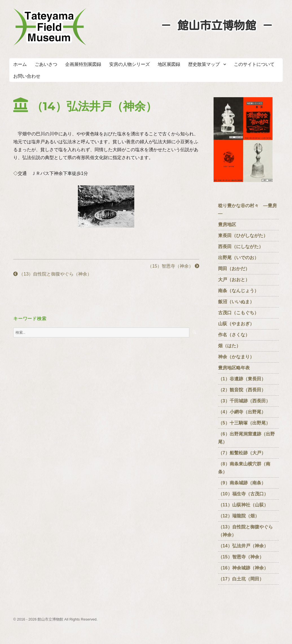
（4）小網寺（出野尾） (242, 412)
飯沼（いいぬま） (236, 302)
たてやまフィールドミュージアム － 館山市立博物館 (50, 27)
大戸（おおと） (234, 280)
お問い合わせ (27, 76)
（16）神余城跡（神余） (243, 568)
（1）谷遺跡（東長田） (242, 379)
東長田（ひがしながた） (243, 236)
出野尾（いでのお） (238, 258)
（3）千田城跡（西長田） (244, 401)
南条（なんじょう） (238, 291)
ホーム (20, 64)
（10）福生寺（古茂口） (243, 494)
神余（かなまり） (236, 357)
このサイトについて (254, 64)
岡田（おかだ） (234, 269)
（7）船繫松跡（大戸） (242, 453)
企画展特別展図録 (83, 64)
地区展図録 (169, 64)
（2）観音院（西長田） (242, 390)
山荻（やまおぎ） (236, 324)
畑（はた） (229, 346)
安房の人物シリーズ (129, 64)
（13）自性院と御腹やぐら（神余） (55, 274)
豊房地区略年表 (234, 368)
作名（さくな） (236, 335)
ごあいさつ (46, 64)
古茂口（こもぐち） (238, 313)
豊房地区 (227, 225)
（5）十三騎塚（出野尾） (244, 423)
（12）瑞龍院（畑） (239, 516)
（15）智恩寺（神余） (173, 266)
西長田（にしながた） (241, 247)
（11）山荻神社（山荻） (245, 505)
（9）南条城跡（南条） (244, 483)
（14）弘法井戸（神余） (243, 546)
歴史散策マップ (204, 64)
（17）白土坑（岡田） (243, 579)
